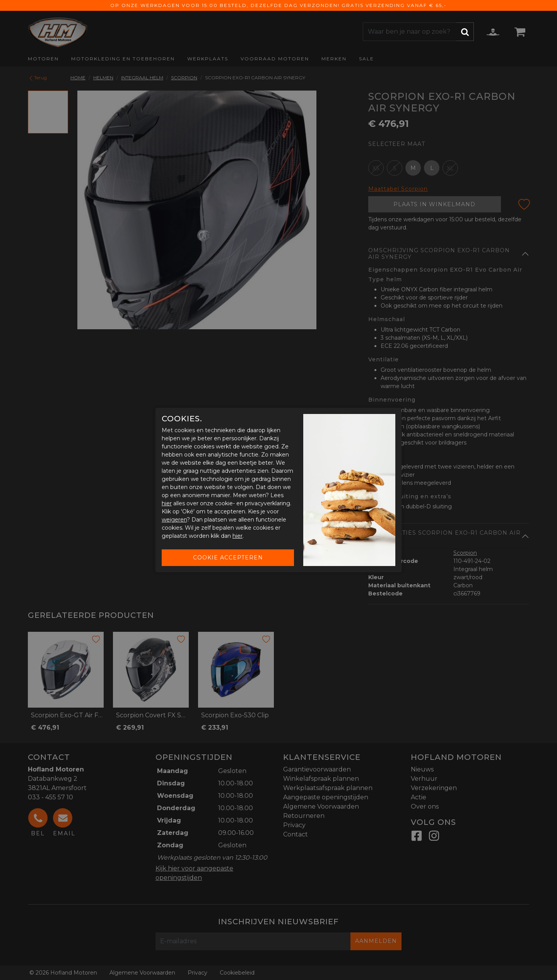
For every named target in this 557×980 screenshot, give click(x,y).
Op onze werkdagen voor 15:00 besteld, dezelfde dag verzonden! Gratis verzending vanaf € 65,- (278, 5)
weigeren (174, 520)
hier (167, 503)
